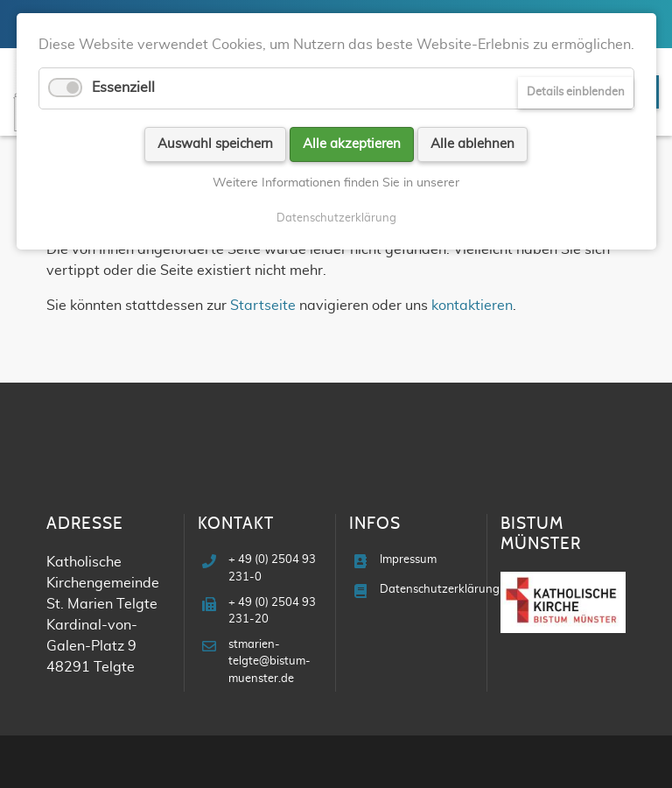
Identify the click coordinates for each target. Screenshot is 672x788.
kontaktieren (472, 306)
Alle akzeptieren (352, 144)
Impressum (408, 560)
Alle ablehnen (472, 144)
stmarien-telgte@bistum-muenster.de (269, 661)
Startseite (263, 306)
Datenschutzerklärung (440, 590)
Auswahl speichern (215, 144)
